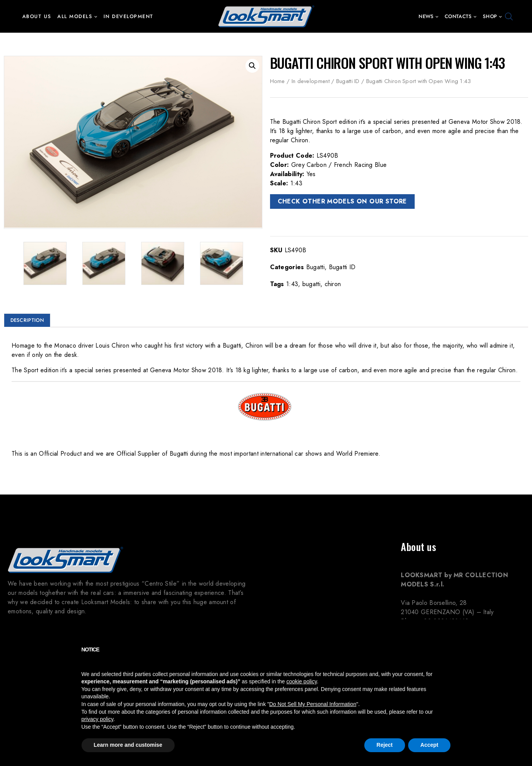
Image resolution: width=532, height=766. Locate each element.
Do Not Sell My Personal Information (313, 704)
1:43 (292, 284)
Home (278, 81)
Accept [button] (429, 745)
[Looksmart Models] (266, 16)
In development (128, 16)
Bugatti (315, 267)
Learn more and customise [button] (128, 745)
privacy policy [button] (98, 719)
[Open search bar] (509, 17)
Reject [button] (385, 745)
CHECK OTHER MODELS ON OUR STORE (342, 201)
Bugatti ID (348, 81)
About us (37, 16)
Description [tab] (27, 320)
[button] (96, 16)
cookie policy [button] (302, 681)
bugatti (311, 284)
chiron (333, 284)
